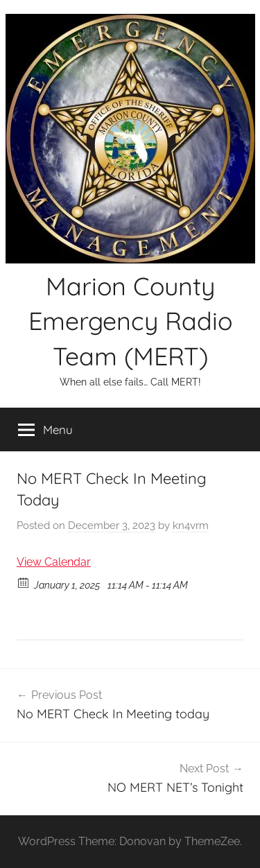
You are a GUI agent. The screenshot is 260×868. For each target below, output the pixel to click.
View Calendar (54, 562)
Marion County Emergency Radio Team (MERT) (130, 321)
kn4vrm (191, 526)
